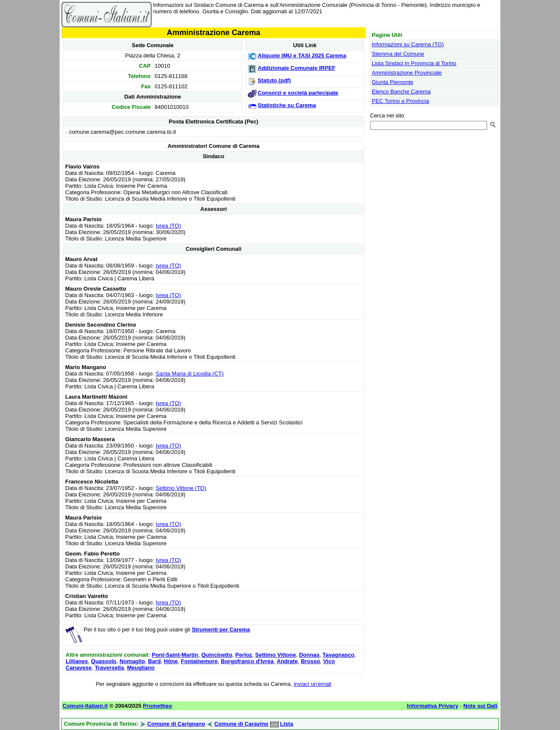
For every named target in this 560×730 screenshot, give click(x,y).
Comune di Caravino (241, 724)
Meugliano (141, 668)
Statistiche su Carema (287, 105)
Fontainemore (199, 661)
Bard (154, 661)
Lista (286, 724)
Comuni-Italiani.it (85, 706)
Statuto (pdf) (274, 80)
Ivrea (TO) (168, 226)
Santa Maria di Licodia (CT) (190, 374)
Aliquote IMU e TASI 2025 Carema (302, 56)
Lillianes (77, 661)
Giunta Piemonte (393, 82)
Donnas (309, 655)
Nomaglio (132, 661)
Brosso (311, 661)
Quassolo (104, 661)
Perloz (244, 655)
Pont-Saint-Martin (175, 655)
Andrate (287, 661)
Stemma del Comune (398, 54)
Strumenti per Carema (221, 629)
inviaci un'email (313, 684)
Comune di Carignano (176, 724)
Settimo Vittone (275, 655)
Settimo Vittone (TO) (181, 488)
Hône (171, 661)
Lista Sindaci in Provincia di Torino (414, 63)
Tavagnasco (338, 655)
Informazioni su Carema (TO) (408, 44)
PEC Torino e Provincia (400, 101)
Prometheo (157, 706)
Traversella (109, 668)
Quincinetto (217, 655)
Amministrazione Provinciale (407, 73)
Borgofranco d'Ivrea (247, 661)
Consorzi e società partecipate (298, 93)
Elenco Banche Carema (401, 92)
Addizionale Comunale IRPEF (297, 68)
